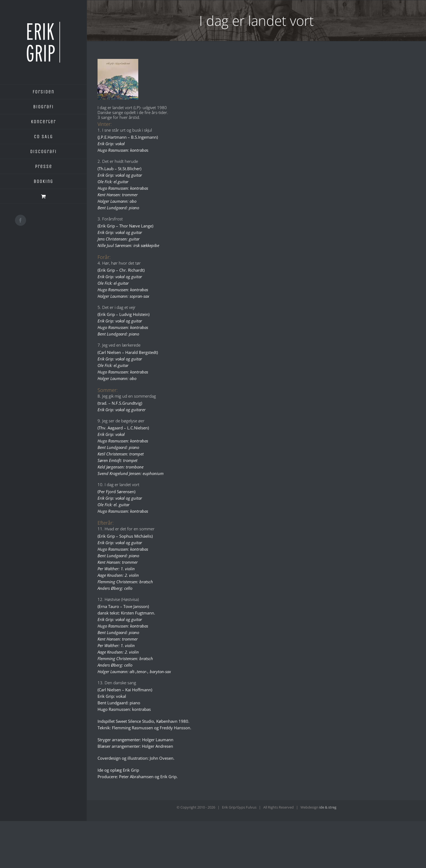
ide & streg (328, 807)
